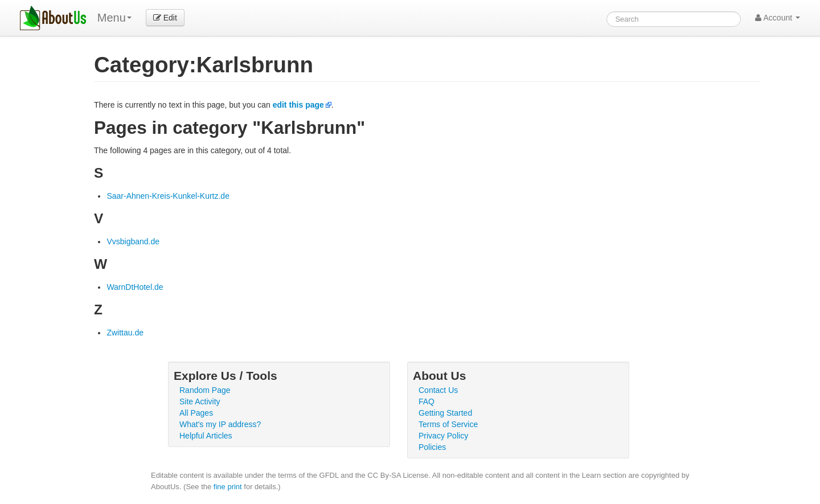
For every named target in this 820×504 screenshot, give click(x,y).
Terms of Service (448, 424)
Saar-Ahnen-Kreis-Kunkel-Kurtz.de (168, 196)
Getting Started (445, 413)
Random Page (205, 390)
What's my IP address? (220, 424)
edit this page (298, 105)
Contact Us (438, 390)
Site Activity (200, 401)
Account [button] (778, 18)
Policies (432, 447)
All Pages (196, 413)
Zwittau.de (125, 333)
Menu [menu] (114, 18)
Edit (165, 18)
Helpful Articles (206, 436)
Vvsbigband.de (133, 241)
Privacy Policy (443, 436)
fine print (228, 487)
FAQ (427, 401)
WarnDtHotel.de (135, 287)
